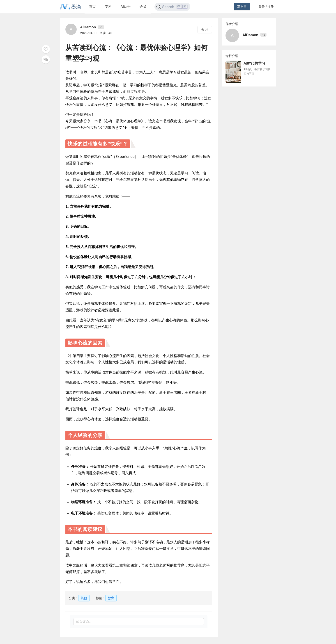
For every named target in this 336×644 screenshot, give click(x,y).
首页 (92, 6)
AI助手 (126, 6)
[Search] (172, 7)
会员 (143, 6)
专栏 (108, 6)
